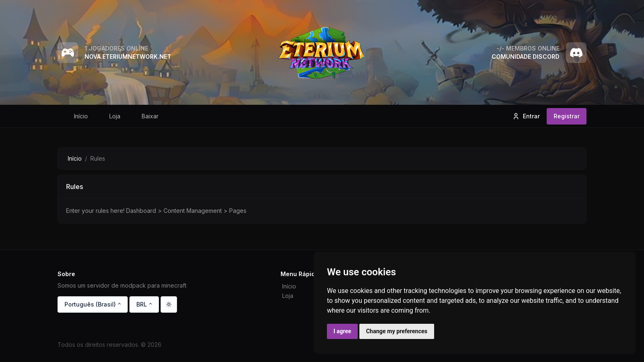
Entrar (526, 116)
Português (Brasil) (90, 304)
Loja (288, 296)
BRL (142, 304)
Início (75, 158)
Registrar (567, 116)
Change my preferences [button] (397, 331)
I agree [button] (342, 331)
